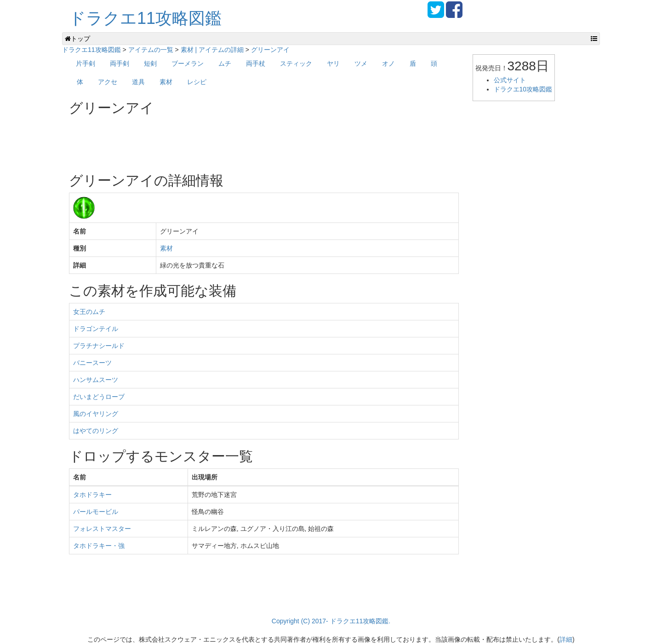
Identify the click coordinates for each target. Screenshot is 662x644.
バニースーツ (92, 363)
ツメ (361, 63)
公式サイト (510, 80)
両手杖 (256, 63)
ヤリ (333, 63)
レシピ (197, 82)
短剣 (150, 63)
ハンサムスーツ (96, 380)
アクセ (108, 82)
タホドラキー (92, 495)
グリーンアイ (270, 50)
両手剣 (120, 63)
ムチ (225, 63)
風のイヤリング (96, 414)
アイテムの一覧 (151, 50)
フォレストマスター (102, 529)
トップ (77, 39)
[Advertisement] (236, 141)
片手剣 (86, 63)
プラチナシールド (99, 346)
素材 (166, 82)
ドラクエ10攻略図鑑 (523, 89)
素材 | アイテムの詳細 (212, 50)
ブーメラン (188, 63)
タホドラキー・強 (99, 546)
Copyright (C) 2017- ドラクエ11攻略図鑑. (331, 621)
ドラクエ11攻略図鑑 (145, 18)
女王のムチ (89, 312)
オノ (388, 63)
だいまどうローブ (99, 397)
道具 (138, 82)
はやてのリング (96, 431)
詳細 (566, 639)
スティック (296, 63)
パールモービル (96, 512)
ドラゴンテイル (96, 329)
